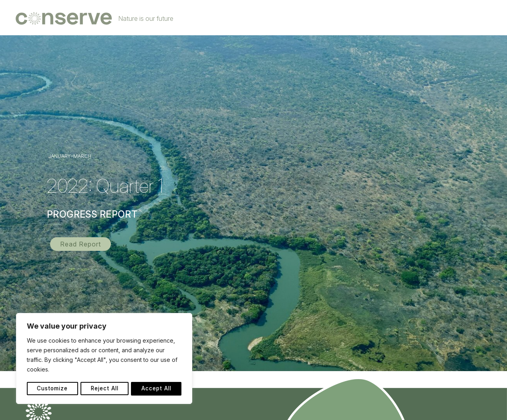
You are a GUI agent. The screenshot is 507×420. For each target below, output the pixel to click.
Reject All (105, 389)
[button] (80, 244)
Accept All (157, 389)
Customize (52, 389)
